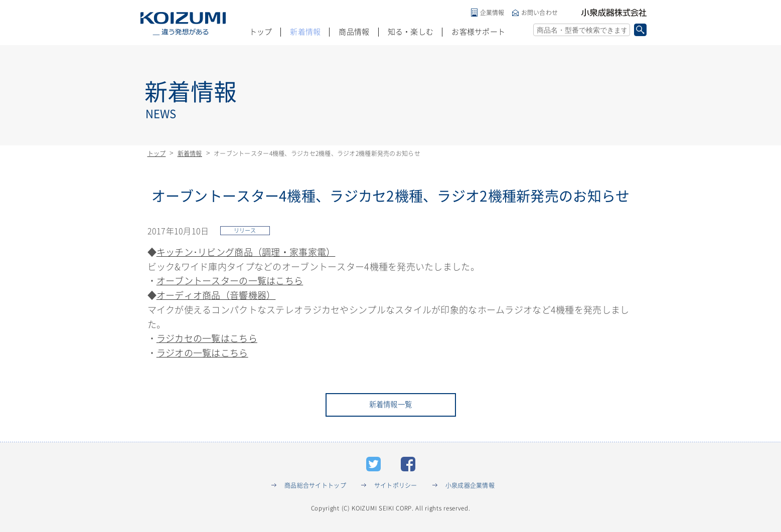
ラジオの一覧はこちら (202, 354)
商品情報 (354, 32)
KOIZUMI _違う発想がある (183, 24)
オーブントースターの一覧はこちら (230, 282)
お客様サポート (478, 32)
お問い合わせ (540, 13)
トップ (261, 32)
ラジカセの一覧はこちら (207, 340)
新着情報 (305, 32)
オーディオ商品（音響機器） (216, 297)
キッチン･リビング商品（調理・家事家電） (246, 253)
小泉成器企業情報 (470, 488)
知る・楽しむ (411, 32)
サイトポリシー (396, 488)
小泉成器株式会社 (614, 13)
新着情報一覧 (391, 407)
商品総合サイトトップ (315, 488)
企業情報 (492, 13)
